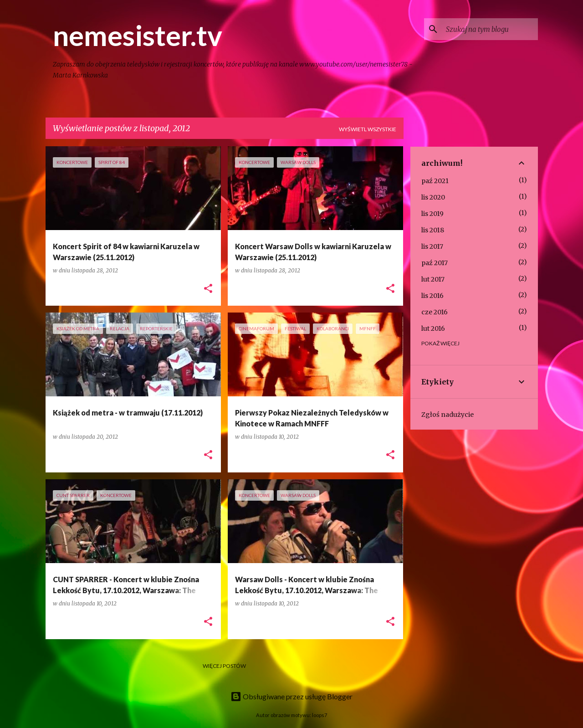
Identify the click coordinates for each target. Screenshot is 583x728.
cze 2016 (435, 312)
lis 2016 (432, 296)
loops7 (320, 715)
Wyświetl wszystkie (368, 129)
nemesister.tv (138, 35)
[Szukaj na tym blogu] (490, 29)
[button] (208, 289)
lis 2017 (432, 246)
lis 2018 (433, 230)
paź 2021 (435, 181)
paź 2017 (435, 263)
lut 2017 (433, 279)
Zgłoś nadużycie (447, 415)
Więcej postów (224, 666)
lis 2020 (433, 197)
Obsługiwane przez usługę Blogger (291, 696)
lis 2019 (432, 214)
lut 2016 (433, 328)
